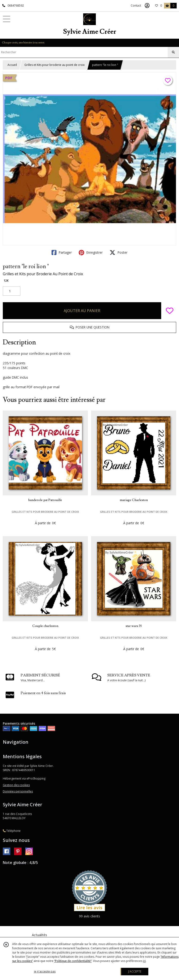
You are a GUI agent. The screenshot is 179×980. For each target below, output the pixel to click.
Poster (119, 253)
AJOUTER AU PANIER (82, 311)
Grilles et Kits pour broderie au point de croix (54, 65)
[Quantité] (12, 291)
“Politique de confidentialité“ (73, 961)
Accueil (12, 65)
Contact (136, 6)
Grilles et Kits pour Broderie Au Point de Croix (43, 274)
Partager (62, 253)
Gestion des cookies (16, 785)
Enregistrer (91, 253)
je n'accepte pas (45, 971)
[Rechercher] (173, 52)
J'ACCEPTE (135, 971)
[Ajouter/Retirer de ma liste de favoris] (170, 311)
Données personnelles (18, 791)
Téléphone (12, 831)
